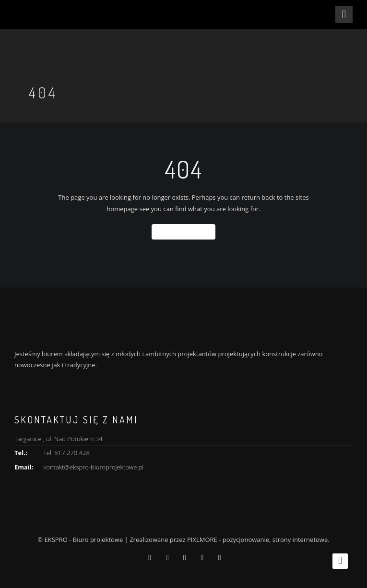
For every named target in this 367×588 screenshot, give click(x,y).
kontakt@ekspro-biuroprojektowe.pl (93, 467)
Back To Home (183, 232)
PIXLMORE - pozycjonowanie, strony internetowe (257, 540)
